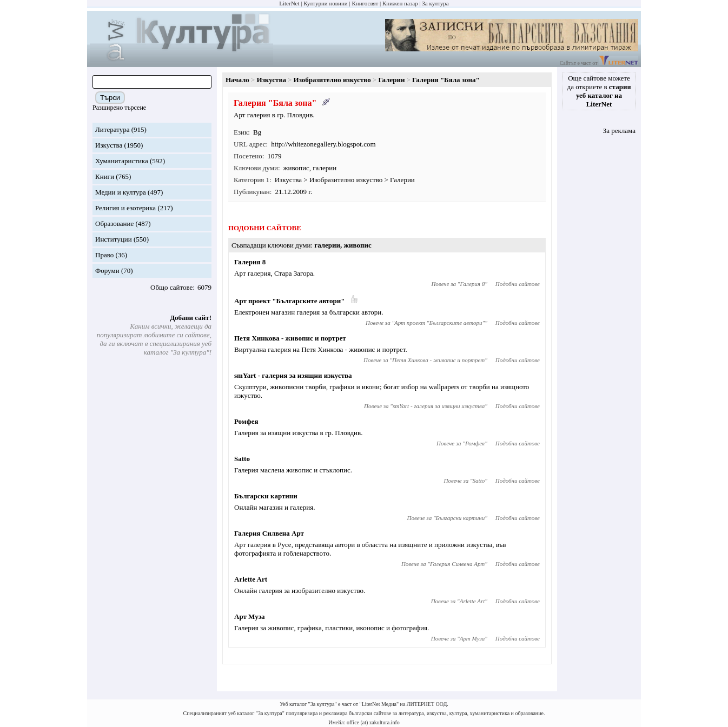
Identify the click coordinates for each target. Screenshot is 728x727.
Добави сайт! (191, 318)
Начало (237, 80)
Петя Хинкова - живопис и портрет (290, 338)
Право (104, 255)
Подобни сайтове (518, 284)
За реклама (619, 131)
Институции (114, 239)
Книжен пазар (400, 3)
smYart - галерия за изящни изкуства (293, 375)
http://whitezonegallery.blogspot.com (323, 144)
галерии (325, 168)
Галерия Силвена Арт (269, 533)
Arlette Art (251, 579)
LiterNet (289, 3)
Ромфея (246, 421)
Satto (242, 459)
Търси (110, 98)
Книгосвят (365, 3)
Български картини (266, 496)
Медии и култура (121, 192)
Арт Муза (249, 616)
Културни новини (325, 3)
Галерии (391, 80)
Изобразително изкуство (332, 80)
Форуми (107, 271)
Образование (114, 224)
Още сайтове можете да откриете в (599, 91)
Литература (112, 129)
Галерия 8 (250, 262)
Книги (105, 176)
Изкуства (109, 145)
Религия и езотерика (125, 208)
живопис (296, 168)
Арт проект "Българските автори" (290, 301)
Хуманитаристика (122, 161)
